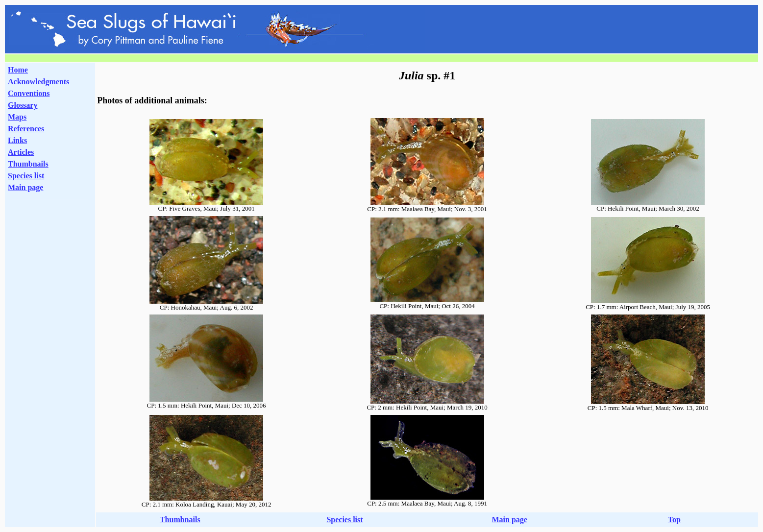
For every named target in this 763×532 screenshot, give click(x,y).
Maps (17, 117)
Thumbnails (28, 164)
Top (674, 520)
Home (18, 70)
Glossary (23, 105)
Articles (21, 152)
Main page (25, 187)
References (26, 129)
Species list (26, 176)
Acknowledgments (38, 82)
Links (17, 140)
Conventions (29, 93)
